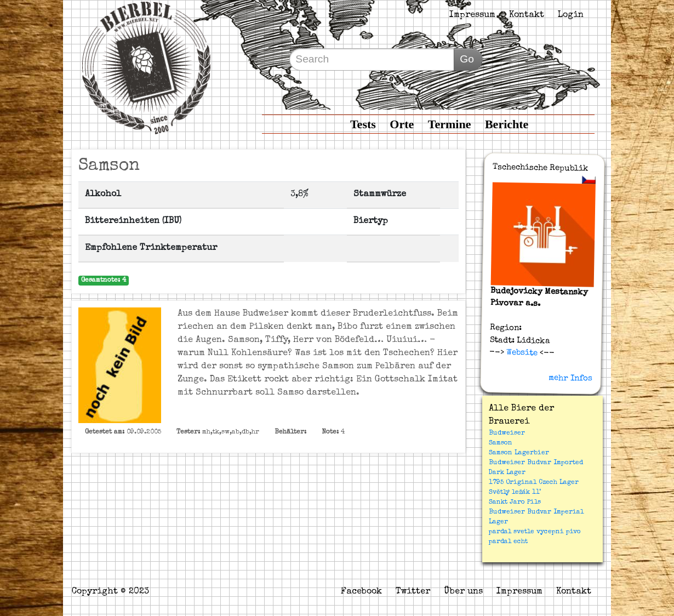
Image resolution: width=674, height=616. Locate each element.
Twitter (413, 592)
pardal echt (508, 542)
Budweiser (507, 434)
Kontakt (527, 15)
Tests (363, 124)
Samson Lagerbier (519, 453)
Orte (402, 124)
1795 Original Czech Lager (534, 483)
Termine (450, 124)
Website (521, 353)
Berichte (507, 124)
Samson (501, 443)
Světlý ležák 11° (515, 493)
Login (571, 15)
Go (467, 59)
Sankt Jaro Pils (515, 503)
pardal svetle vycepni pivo (535, 532)
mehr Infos (570, 378)
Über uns (463, 592)
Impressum (472, 15)
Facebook (361, 592)
